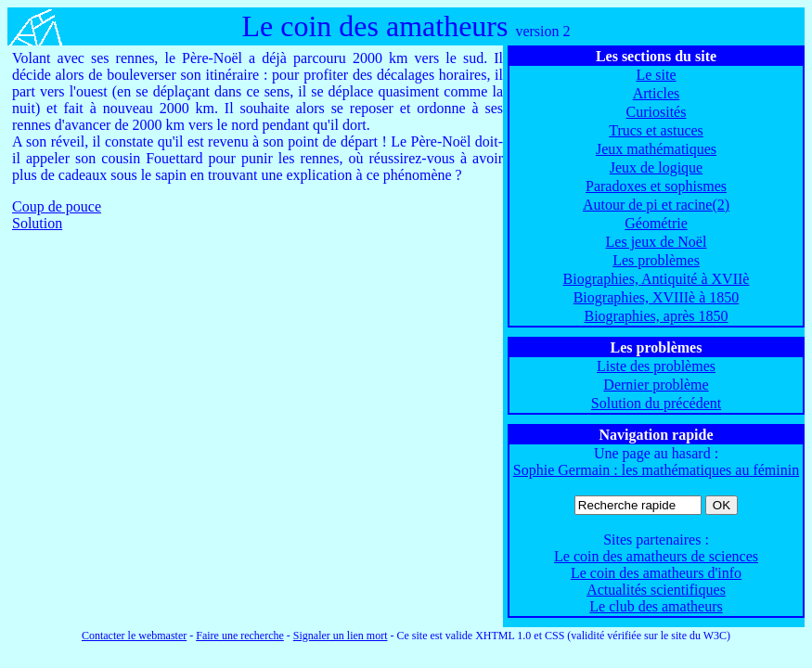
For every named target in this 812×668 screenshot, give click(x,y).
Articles (657, 93)
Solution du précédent (656, 403)
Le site (656, 75)
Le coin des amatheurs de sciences (656, 556)
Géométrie (656, 223)
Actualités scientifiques (656, 590)
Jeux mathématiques (656, 149)
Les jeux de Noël (657, 242)
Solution (37, 223)
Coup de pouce (57, 206)
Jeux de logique (656, 167)
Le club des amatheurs (656, 606)
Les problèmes (656, 260)
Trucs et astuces (656, 130)
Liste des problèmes (656, 366)
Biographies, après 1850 (656, 316)
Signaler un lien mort (341, 636)
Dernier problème (656, 385)
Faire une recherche (240, 636)
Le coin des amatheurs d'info (656, 573)
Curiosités (657, 112)
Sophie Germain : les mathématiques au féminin (656, 470)
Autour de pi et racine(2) (656, 205)
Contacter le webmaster (134, 636)
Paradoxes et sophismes (656, 186)
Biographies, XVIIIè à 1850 (657, 297)
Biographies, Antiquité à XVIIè (657, 279)
